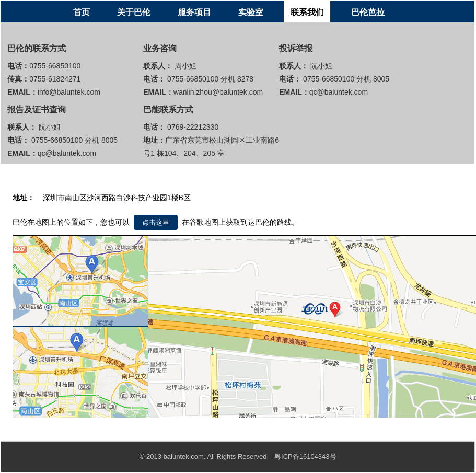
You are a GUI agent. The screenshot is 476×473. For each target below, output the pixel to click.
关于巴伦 (134, 12)
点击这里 (156, 222)
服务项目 (194, 12)
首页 (82, 12)
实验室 (251, 12)
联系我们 (307, 12)
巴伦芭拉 (368, 12)
